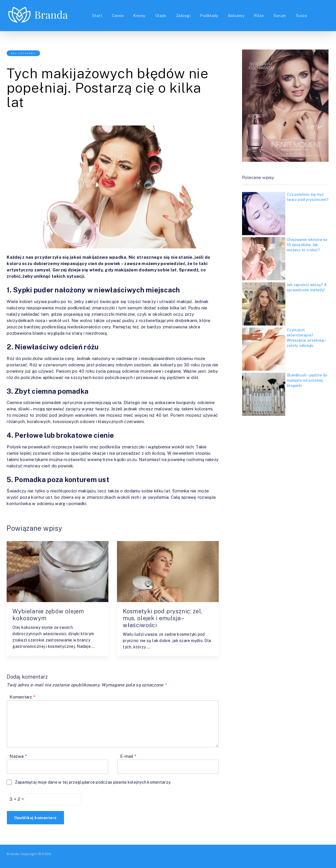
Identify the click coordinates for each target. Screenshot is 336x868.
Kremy (139, 16)
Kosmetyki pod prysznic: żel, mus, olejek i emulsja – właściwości (163, 618)
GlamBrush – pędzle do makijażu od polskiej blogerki (307, 380)
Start (97, 16)
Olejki (161, 16)
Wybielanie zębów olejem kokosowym (48, 615)
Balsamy (236, 16)
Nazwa (18, 756)
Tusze (301, 16)
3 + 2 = (17, 799)
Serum (280, 16)
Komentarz (22, 697)
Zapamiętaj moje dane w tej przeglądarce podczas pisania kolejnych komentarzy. (93, 782)
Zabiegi (183, 16)
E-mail (128, 756)
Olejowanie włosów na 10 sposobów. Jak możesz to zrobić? (307, 245)
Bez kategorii (23, 53)
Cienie (118, 16)
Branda (13, 854)
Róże (259, 16)
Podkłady (209, 16)
